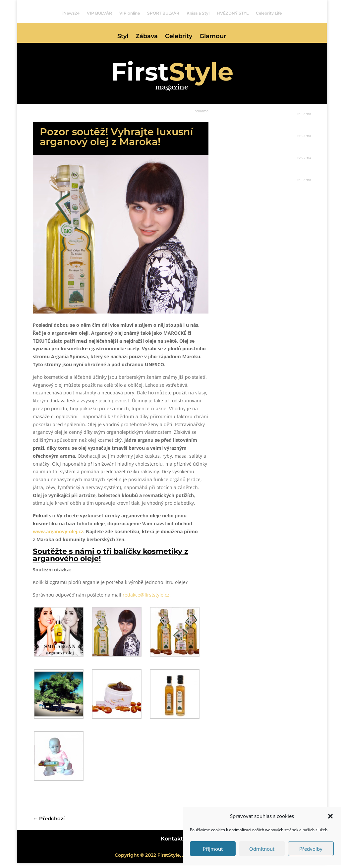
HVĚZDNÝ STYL (233, 13)
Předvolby (311, 849)
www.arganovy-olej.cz (58, 537)
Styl (123, 37)
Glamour (213, 37)
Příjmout (213, 849)
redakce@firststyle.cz (146, 600)
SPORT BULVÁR (163, 13)
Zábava (147, 37)
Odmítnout (262, 849)
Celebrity (179, 37)
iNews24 (71, 13)
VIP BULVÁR (99, 13)
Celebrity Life (269, 13)
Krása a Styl (198, 13)
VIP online (130, 13)
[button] (330, 816)
